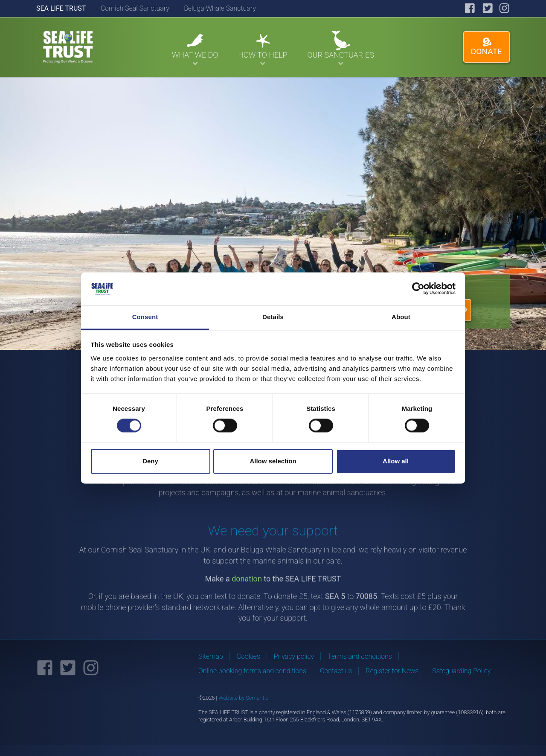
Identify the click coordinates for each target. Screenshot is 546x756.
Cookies (248, 656)
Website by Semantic (243, 698)
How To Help (263, 49)
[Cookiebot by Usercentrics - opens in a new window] (418, 289)
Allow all (396, 461)
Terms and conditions (360, 656)
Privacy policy (294, 656)
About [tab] (401, 317)
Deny (150, 461)
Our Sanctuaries (340, 49)
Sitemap (211, 656)
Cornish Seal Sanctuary (135, 8)
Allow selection (273, 461)
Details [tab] (273, 317)
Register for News (392, 671)
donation (247, 587)
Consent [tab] (145, 317)
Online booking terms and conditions (252, 671)
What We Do (195, 49)
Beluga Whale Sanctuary (220, 8)
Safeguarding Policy (461, 671)
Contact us (336, 671)
